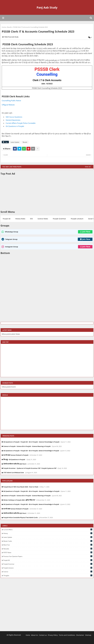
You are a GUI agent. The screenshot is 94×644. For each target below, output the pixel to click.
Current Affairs (48, 530)
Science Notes (43, 219)
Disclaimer (80, 635)
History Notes (20, 219)
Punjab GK (7, 219)
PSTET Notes (48, 552)
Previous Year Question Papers (48, 556)
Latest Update (15, 142)
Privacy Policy (53, 635)
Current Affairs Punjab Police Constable (21, 123)
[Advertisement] (47, 193)
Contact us (43, 635)
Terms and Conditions (67, 635)
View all (88, 167)
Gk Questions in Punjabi (15, 126)
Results (9, 27)
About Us (34, 635)
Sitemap (88, 635)
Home (4, 27)
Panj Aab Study (47, 7)
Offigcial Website (8, 105)
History (48, 533)
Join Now (85, 232)
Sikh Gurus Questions (14, 117)
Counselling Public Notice (11, 101)
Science (48, 572)
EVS (31, 219)
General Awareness (13, 120)
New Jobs (48, 549)
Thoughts (48, 575)
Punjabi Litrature (77, 219)
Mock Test (48, 545)
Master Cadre (48, 541)
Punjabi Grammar (59, 219)
